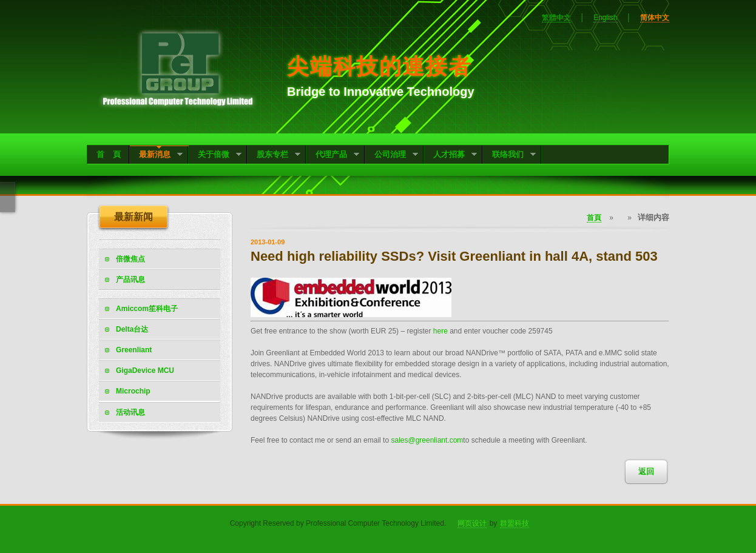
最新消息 (156, 156)
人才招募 (451, 156)
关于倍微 (215, 156)
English (605, 18)
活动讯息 (130, 412)
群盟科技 (515, 523)
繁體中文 (556, 18)
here (440, 331)
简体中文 (655, 18)
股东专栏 (274, 156)
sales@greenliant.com (427, 440)
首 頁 (109, 154)
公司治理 (392, 156)
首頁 (594, 218)
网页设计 (472, 523)
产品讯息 (130, 280)
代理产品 (333, 156)
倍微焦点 (130, 259)
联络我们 (509, 156)
